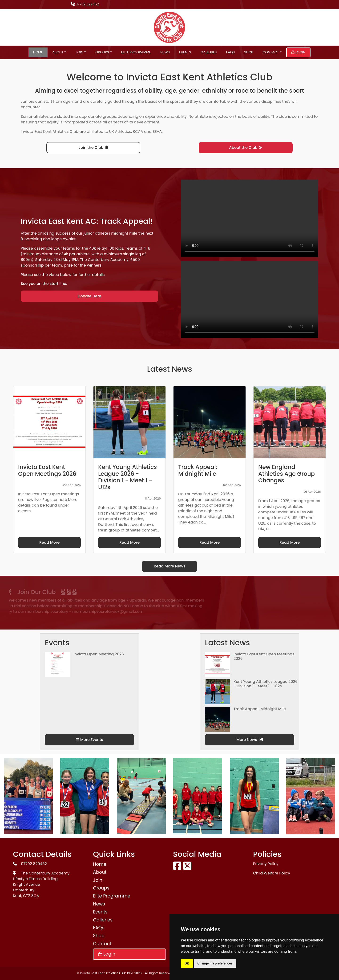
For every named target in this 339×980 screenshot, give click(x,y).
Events (185, 52)
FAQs (231, 52)
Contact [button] (271, 52)
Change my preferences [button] (215, 963)
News (165, 52)
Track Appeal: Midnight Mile (260, 709)
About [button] (58, 52)
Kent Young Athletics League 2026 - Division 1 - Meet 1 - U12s (266, 684)
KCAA (138, 132)
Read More (49, 542)
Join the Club (93, 148)
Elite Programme (136, 52)
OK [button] (187, 963)
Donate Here (89, 296)
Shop (249, 52)
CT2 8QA (31, 896)
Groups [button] (102, 52)
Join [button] (79, 52)
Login (298, 52)
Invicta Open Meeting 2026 (99, 654)
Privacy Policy (266, 864)
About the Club (246, 148)
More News (250, 740)
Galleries (209, 52)
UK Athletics (120, 132)
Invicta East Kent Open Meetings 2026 (264, 656)
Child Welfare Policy (272, 873)
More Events (89, 740)
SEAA (157, 132)
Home (38, 52)
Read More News (169, 566)
